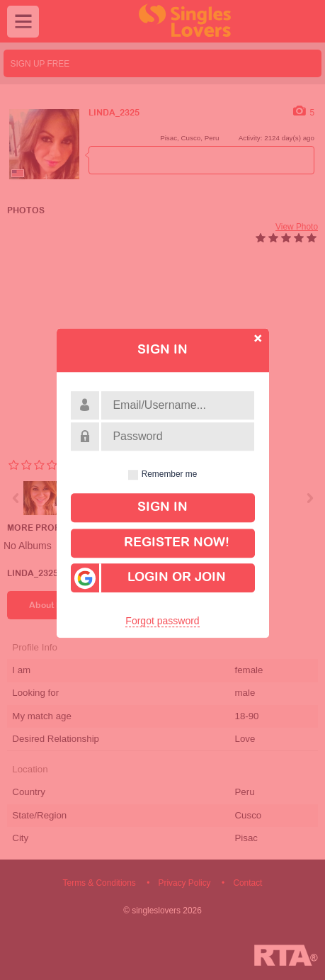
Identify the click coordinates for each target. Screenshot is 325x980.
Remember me (170, 474)
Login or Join (149, 579)
